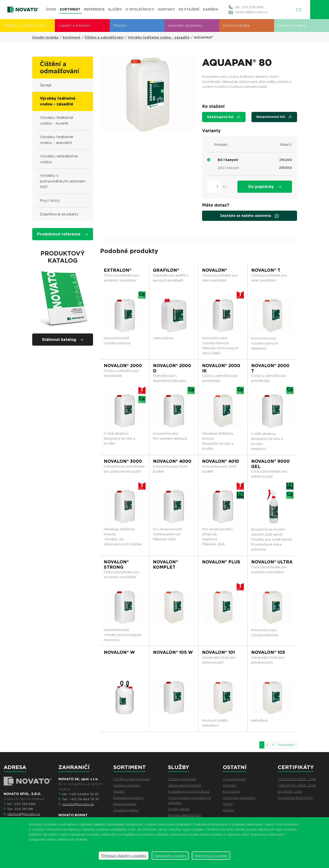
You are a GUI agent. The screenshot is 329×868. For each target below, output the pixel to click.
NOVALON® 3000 (123, 461)
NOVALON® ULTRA (272, 562)
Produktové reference (63, 234)
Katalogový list (224, 117)
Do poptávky (265, 187)
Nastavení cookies (170, 856)
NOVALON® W (119, 652)
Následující (286, 745)
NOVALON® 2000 (123, 366)
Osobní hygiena (292, 25)
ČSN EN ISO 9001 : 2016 (297, 779)
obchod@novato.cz (251, 12)
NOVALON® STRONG (116, 564)
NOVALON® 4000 (172, 461)
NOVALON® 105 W (173, 652)
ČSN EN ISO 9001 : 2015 (297, 785)
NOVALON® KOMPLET (165, 564)
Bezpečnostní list (274, 117)
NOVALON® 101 (218, 652)
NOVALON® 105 (268, 652)
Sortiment (71, 37)
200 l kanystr (228, 168)
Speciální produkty (185, 25)
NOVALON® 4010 (221, 461)
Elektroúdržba (236, 25)
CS (301, 10)
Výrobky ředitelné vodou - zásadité (159, 37)
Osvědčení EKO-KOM (295, 798)
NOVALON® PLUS (221, 562)
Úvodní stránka (45, 37)
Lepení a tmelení (74, 25)
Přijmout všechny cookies (124, 856)
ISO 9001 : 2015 (290, 791)
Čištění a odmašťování (25, 25)
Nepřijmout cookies (211, 856)
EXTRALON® (118, 270)
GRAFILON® (166, 270)
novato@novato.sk (78, 804)
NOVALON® (215, 270)
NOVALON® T (266, 270)
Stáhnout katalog (63, 340)
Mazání (120, 25)
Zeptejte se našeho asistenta (250, 216)
